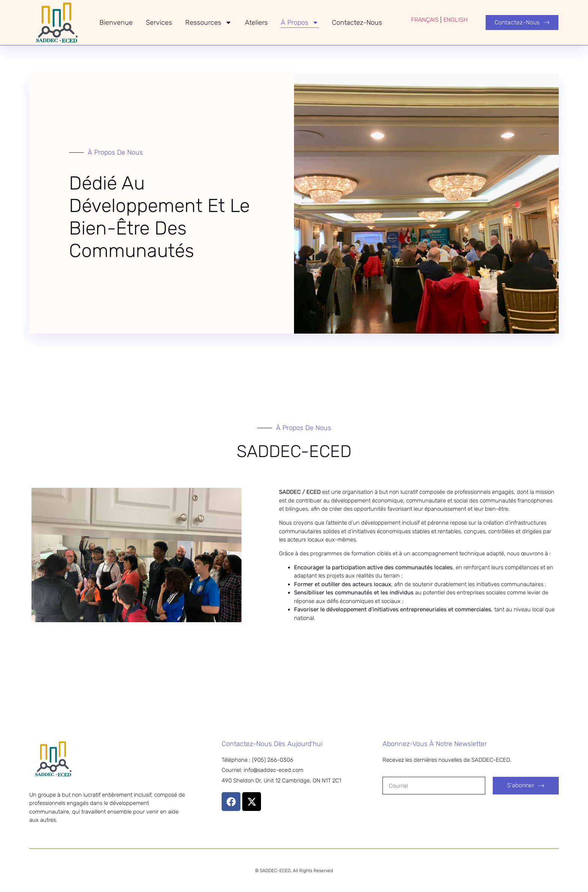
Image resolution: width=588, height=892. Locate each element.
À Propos (300, 23)
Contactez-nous (357, 23)
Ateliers (256, 23)
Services (159, 23)
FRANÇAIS (425, 20)
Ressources (208, 23)
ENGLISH (455, 20)
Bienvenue (116, 23)
